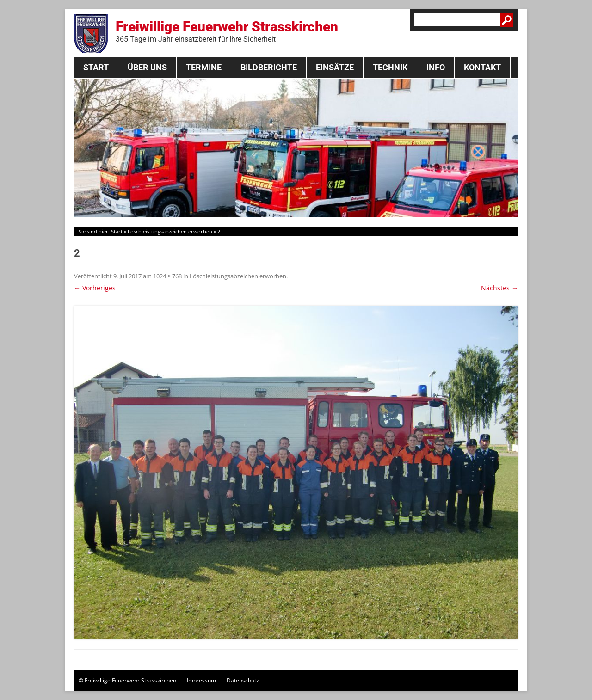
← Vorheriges (95, 288)
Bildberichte (269, 67)
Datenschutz (243, 680)
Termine (204, 67)
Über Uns (147, 67)
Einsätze (335, 67)
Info (436, 67)
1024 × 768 (167, 276)
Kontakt (482, 67)
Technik (390, 67)
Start (96, 67)
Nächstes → (499, 288)
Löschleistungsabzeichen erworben (170, 231)
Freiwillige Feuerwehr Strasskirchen (227, 31)
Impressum (201, 680)
